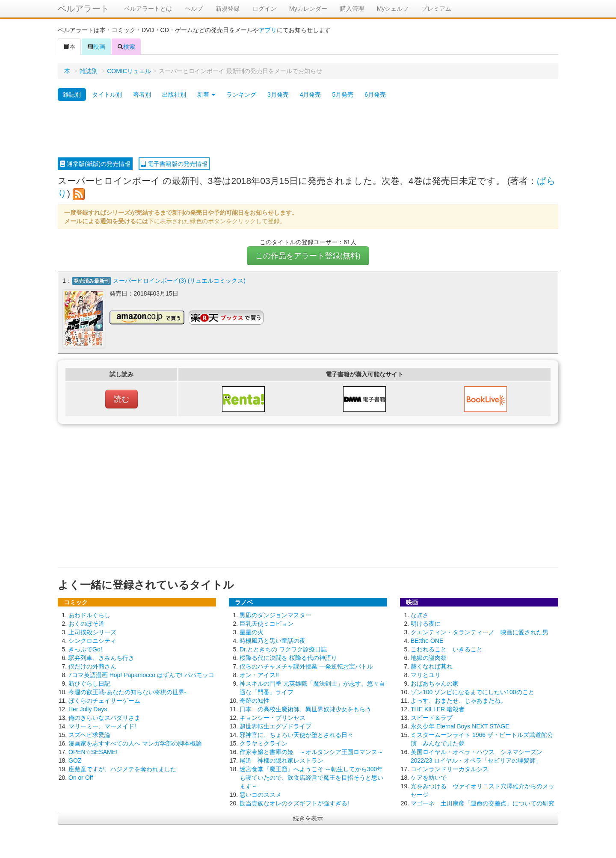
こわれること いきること (447, 648)
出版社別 (174, 95)
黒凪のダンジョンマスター (275, 614)
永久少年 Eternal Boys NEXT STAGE (460, 725)
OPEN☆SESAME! (93, 751)
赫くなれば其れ (432, 666)
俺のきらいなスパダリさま (104, 717)
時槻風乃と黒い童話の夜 (272, 640)
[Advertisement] (308, 130)
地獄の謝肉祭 (429, 657)
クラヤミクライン (264, 743)
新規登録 (228, 9)
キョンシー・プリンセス (272, 717)
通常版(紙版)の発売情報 (95, 164)
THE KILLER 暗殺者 (438, 708)
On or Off (81, 777)
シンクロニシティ (92, 640)
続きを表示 (308, 817)
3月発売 (278, 95)
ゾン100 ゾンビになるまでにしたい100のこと (472, 691)
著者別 (142, 95)
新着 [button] (206, 95)
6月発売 (375, 95)
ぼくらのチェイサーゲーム (104, 700)
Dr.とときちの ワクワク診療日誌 (283, 648)
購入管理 (352, 9)
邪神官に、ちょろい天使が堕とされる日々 (296, 734)
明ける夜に (426, 623)
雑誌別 (89, 71)
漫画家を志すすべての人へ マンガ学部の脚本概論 (135, 743)
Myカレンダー (308, 9)
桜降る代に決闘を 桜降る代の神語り (288, 657)
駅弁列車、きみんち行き (101, 657)
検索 (126, 47)
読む (121, 398)
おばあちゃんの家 (435, 683)
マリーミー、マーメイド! (102, 725)
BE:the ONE (427, 640)
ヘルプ (194, 9)
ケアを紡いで (429, 777)
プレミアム (436, 9)
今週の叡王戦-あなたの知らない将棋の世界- (127, 691)
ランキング (241, 95)
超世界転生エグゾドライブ (275, 725)
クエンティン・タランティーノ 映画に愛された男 (480, 631)
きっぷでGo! (85, 648)
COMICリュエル (129, 71)
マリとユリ (426, 674)
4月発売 (311, 95)
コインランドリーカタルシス (450, 768)
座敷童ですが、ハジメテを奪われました (122, 768)
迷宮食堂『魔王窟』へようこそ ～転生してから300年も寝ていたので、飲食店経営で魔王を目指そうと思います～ (311, 777)
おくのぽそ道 (86, 623)
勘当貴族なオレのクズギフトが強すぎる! (294, 802)
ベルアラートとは (148, 9)
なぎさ (420, 614)
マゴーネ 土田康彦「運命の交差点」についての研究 (483, 802)
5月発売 (343, 95)
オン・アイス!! (259, 674)
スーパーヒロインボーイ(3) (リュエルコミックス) (179, 281)
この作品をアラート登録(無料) (308, 256)
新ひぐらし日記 (89, 683)
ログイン (264, 9)
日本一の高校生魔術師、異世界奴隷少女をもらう (305, 708)
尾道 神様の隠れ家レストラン (281, 760)
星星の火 (252, 631)
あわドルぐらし (89, 614)
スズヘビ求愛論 (89, 734)
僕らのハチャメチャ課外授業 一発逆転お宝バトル (306, 666)
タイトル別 (107, 95)
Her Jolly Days (88, 708)
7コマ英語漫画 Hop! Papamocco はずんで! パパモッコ (141, 674)
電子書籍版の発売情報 (174, 164)
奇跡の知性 (255, 700)
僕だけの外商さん (92, 666)
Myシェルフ (393, 9)
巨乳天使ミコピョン (267, 623)
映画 (96, 47)
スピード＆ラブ (432, 717)
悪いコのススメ (261, 794)
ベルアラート (83, 9)
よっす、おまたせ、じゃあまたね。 (459, 700)
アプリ (268, 30)
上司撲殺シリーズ (92, 631)
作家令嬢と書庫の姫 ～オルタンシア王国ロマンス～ (311, 751)
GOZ (75, 760)
